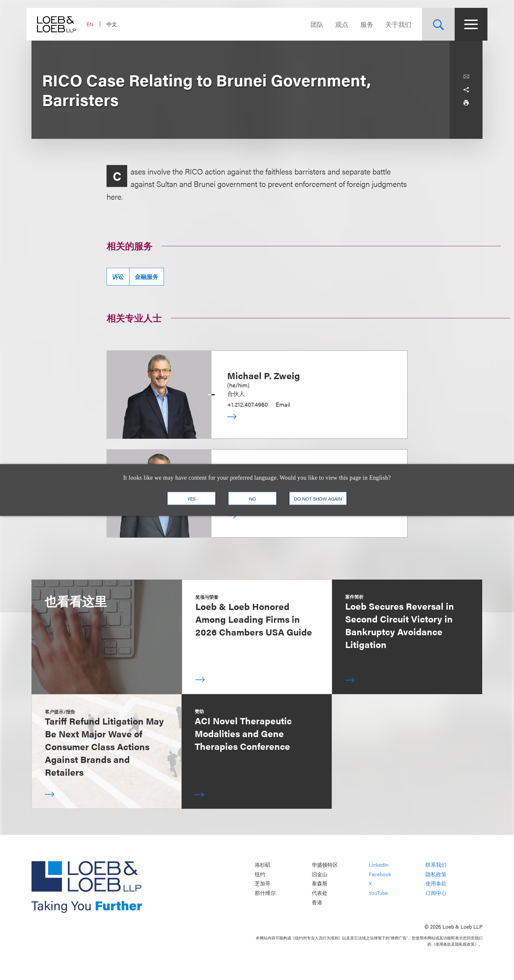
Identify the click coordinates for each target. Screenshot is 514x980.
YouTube (378, 893)
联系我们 (436, 865)
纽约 (260, 874)
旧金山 (320, 874)
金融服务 (147, 277)
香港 (317, 902)
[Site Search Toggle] (433, 24)
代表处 (320, 893)
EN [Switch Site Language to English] (95, 24)
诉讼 (118, 277)
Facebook (380, 874)
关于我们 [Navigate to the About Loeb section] (393, 24)
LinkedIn (379, 865)
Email (283, 404)
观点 (337, 24)
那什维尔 (265, 893)
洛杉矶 (263, 865)
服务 (362, 24)
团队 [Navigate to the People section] (312, 24)
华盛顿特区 (325, 865)
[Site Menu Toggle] (466, 24)
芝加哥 (263, 884)
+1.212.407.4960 (247, 404)
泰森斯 (320, 884)
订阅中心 (436, 893)
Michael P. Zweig (264, 375)
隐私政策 (436, 874)
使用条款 (436, 884)
